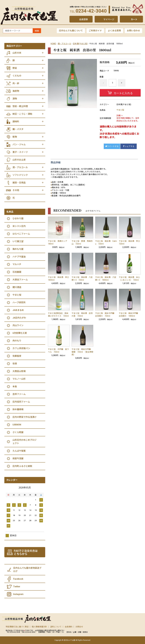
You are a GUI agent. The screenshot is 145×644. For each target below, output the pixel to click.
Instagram (18, 594)
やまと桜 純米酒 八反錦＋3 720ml (82, 279)
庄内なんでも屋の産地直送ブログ (27, 570)
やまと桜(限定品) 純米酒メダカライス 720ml (58, 315)
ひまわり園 (18, 219)
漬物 (15, 99)
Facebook (18, 579)
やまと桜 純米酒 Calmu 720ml (106, 242)
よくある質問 (114, 31)
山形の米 (17, 53)
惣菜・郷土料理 (20, 106)
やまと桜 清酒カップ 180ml (58, 242)
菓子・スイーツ (20, 152)
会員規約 (68, 627)
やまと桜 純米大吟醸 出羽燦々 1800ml (129, 315)
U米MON (17, 425)
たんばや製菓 (19, 451)
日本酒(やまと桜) (80, 44)
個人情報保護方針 (39, 627)
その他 (16, 190)
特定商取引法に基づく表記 (17, 627)
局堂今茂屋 (18, 458)
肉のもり (17, 341)
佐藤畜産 (17, 356)
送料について (56, 627)
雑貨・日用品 (19, 183)
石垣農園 (17, 272)
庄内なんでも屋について (71, 31)
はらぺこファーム (21, 234)
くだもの (17, 76)
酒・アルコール (64, 44)
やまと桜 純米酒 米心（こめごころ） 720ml (129, 279)
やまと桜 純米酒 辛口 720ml (130, 242)
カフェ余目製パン (21, 348)
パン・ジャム (19, 144)
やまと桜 (120, 110)
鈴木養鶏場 (18, 409)
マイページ (109, 19)
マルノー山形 (19, 379)
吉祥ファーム (19, 394)
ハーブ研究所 (19, 303)
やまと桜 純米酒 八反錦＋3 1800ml (106, 279)
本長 (15, 386)
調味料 (16, 122)
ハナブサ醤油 (19, 257)
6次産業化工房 (20, 333)
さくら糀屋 (18, 432)
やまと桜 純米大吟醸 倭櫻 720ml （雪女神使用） (82, 352)
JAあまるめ (18, 310)
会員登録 (83, 19)
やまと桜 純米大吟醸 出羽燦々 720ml (106, 315)
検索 (37, 31)
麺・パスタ (18, 129)
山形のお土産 (19, 160)
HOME (53, 44)
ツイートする (112, 146)
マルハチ (17, 264)
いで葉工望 (18, 241)
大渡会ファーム (20, 280)
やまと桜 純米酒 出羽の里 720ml (82, 315)
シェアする (129, 146)
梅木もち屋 (18, 249)
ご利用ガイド (95, 31)
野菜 (15, 68)
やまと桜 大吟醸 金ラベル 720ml (58, 351)
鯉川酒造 (17, 287)
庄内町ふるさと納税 (22, 466)
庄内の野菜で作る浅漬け (25, 417)
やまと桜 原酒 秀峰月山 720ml (82, 242)
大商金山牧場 (19, 371)
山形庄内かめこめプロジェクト (25, 442)
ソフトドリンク (20, 175)
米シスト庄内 (19, 226)
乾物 (15, 137)
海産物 (16, 91)
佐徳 (15, 364)
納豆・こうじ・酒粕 (22, 114)
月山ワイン (18, 325)
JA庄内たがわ (19, 318)
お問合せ (79, 627)
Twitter (17, 587)
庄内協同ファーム (21, 402)
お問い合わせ (133, 31)
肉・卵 (16, 83)
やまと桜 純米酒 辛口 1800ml (59, 279)
